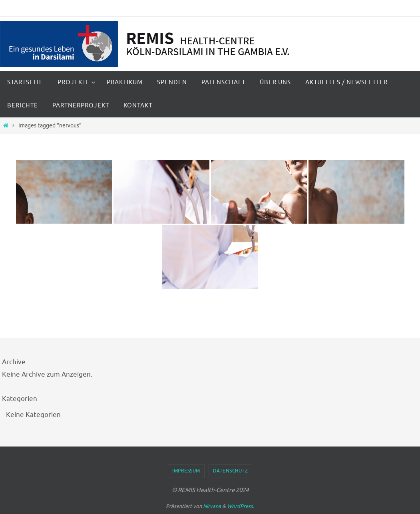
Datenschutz (231, 471)
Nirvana (212, 506)
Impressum (186, 471)
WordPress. (241, 506)
